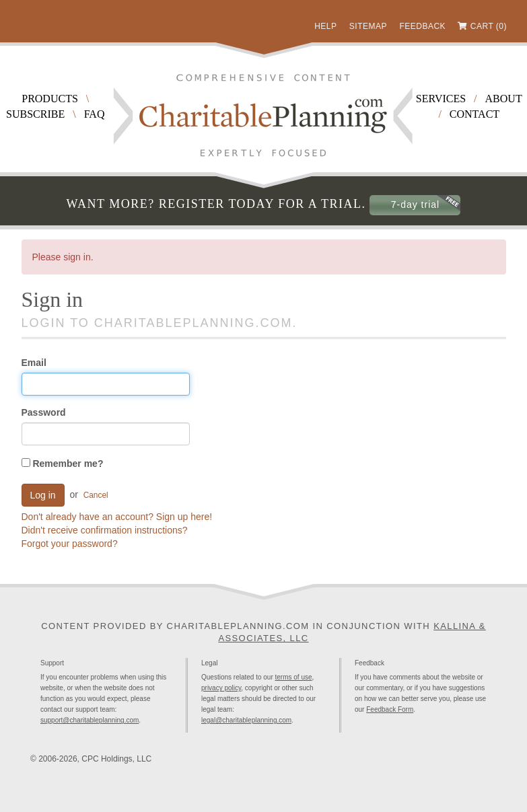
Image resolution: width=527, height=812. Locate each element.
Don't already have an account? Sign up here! (117, 517)
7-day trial (415, 205)
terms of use (294, 677)
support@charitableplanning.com (90, 720)
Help (325, 26)
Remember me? (63, 464)
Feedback (422, 26)
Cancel (96, 495)
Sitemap (368, 26)
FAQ (95, 114)
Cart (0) (489, 26)
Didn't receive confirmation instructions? (105, 530)
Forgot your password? (70, 544)
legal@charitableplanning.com (246, 720)
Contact (475, 114)
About (504, 99)
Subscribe (35, 114)
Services (441, 99)
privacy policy (221, 688)
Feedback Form (390, 709)
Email (34, 363)
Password (44, 412)
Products (50, 99)
